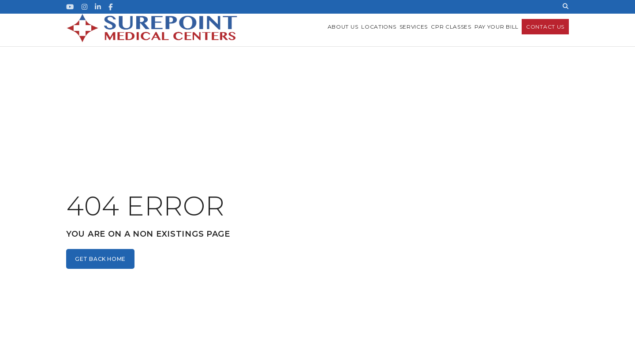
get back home (100, 259)
